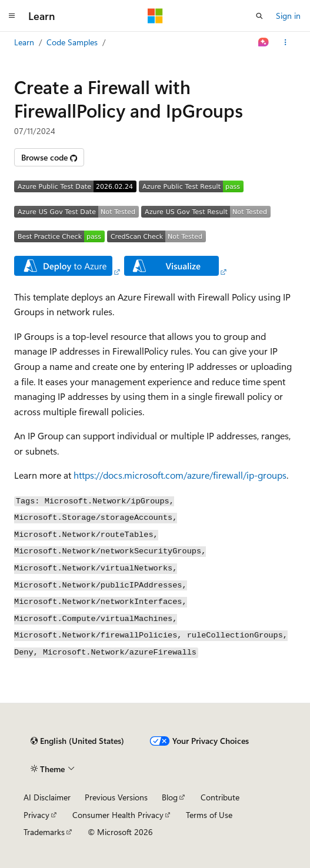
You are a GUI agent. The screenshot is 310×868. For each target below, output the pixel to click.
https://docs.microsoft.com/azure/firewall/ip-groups (180, 475)
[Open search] (259, 16)
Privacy (36, 815)
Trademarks (44, 832)
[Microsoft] (155, 16)
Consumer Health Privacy (118, 815)
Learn (24, 42)
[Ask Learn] (264, 42)
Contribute (220, 797)
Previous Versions (116, 797)
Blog (170, 797)
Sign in (288, 16)
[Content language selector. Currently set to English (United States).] (77, 741)
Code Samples (72, 42)
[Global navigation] (12, 16)
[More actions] (286, 42)
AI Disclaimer (47, 797)
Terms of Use (209, 815)
